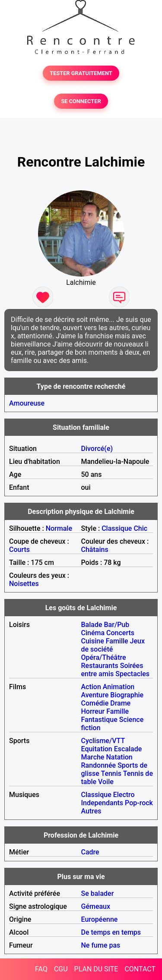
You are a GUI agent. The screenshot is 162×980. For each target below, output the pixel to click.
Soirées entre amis (112, 670)
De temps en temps (111, 932)
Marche (93, 757)
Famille (117, 641)
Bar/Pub (117, 625)
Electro (124, 795)
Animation (119, 687)
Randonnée (99, 765)
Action (91, 687)
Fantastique (99, 720)
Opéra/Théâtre (104, 657)
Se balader (98, 893)
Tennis (111, 774)
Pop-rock (139, 803)
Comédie (95, 703)
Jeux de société (113, 645)
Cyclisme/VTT (103, 741)
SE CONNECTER (81, 101)
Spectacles (132, 674)
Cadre (90, 852)
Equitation (97, 749)
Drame (120, 703)
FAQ (41, 969)
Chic (140, 528)
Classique (117, 528)
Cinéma (93, 633)
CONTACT (140, 969)
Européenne (100, 919)
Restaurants (100, 666)
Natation (119, 757)
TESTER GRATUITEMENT (81, 73)
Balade (92, 625)
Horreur (93, 711)
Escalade (128, 749)
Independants (102, 803)
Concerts (120, 633)
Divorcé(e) (97, 449)
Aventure (95, 695)
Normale (59, 528)
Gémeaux (96, 906)
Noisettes (24, 584)
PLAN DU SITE (96, 969)
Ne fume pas (101, 945)
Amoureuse (27, 403)
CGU (61, 969)
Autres (91, 811)
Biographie (127, 695)
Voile (106, 782)
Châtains (95, 550)
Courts (19, 550)
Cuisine (93, 641)
